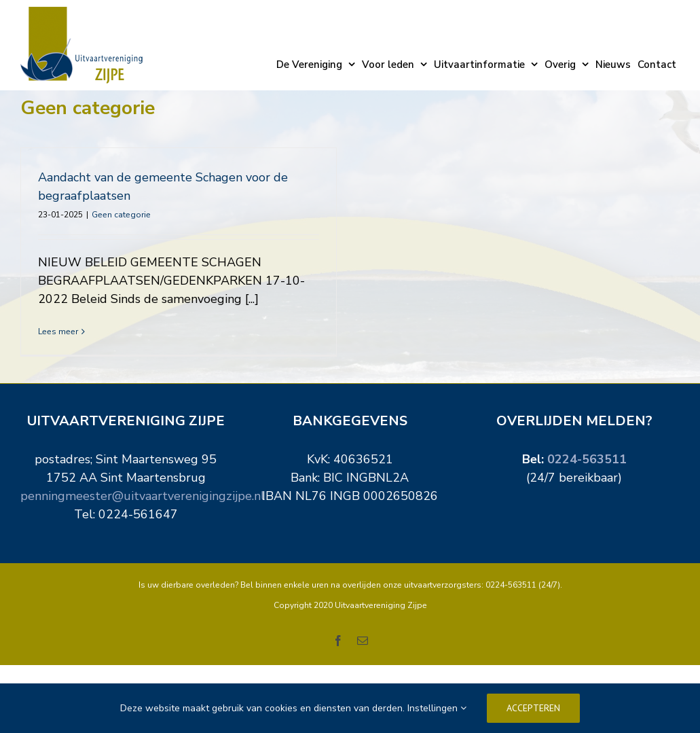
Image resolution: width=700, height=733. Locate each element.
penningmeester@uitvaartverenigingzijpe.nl (143, 512)
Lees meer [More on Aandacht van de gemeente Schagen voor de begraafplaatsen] (58, 332)
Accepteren (533, 708)
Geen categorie (121, 215)
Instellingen (437, 708)
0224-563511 (587, 475)
